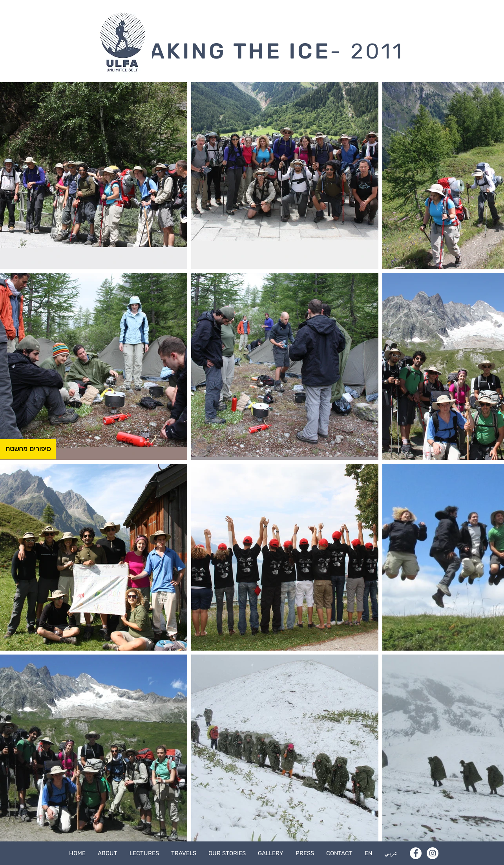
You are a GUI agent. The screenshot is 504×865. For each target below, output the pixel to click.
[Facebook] (416, 853)
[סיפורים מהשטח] (28, 449)
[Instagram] (433, 853)
